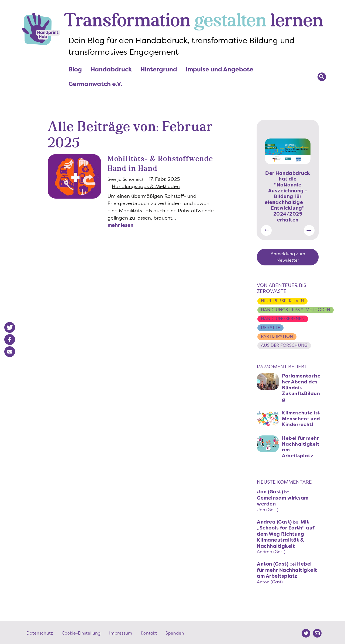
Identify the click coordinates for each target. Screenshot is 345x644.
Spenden (175, 632)
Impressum (121, 632)
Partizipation (277, 336)
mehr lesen (120, 235)
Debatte (270, 327)
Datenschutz (40, 632)
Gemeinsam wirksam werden (283, 500)
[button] (10, 327)
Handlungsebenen (283, 318)
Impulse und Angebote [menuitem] (220, 71)
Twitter (306, 632)
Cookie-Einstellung (81, 632)
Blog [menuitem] (75, 69)
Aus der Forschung (284, 344)
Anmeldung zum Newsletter (288, 257)
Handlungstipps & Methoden (146, 196)
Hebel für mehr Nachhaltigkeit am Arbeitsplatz (301, 446)
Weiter (309, 230)
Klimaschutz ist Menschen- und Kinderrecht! (301, 418)
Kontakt (149, 632)
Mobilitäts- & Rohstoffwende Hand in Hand (154, 169)
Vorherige (266, 230)
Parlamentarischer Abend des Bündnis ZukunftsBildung (301, 387)
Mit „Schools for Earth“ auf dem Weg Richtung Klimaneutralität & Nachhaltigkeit (286, 533)
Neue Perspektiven (282, 301)
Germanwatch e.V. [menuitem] (95, 84)
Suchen (322, 77)
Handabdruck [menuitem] (111, 69)
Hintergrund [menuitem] (159, 71)
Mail (317, 632)
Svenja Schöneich (126, 189)
